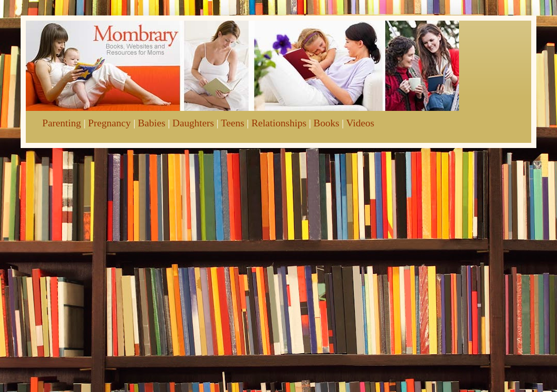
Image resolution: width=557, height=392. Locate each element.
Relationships (279, 123)
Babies (151, 123)
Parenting (62, 123)
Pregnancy (110, 123)
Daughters (193, 123)
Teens (232, 123)
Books (326, 123)
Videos (360, 123)
